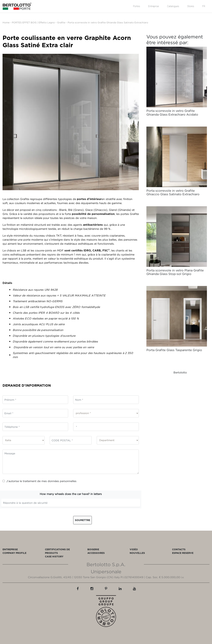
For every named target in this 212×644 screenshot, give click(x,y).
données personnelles (62, 481)
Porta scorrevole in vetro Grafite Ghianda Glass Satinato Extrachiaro (108, 22)
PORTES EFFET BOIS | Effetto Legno (33, 22)
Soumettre (83, 520)
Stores (191, 6)
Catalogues (173, 6)
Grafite (61, 22)
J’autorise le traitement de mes (39, 481)
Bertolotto (180, 372)
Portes (137, 6)
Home (6, 22)
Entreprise (154, 6)
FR (204, 6)
